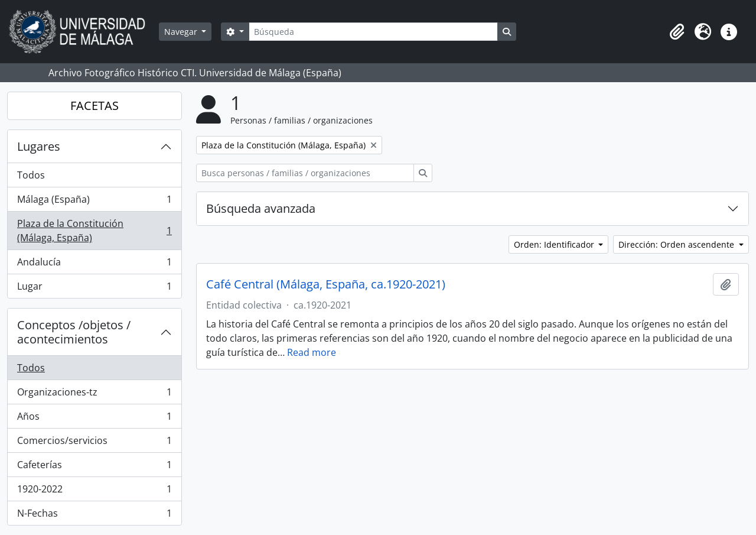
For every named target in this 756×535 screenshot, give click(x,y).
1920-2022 (94, 492)
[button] (677, 32)
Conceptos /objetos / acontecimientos (74, 332)
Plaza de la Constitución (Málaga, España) (94, 231)
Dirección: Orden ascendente (677, 244)
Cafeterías (94, 467)
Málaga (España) (94, 202)
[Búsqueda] (373, 32)
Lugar (94, 288)
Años (94, 419)
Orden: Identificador (555, 244)
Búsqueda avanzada (261, 208)
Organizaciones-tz (94, 395)
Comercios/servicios (94, 443)
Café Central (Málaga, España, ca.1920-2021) (326, 284)
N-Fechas (94, 515)
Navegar (182, 32)
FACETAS (94, 106)
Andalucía (94, 265)
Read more (312, 352)
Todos (31, 175)
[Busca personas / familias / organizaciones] (305, 173)
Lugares (39, 146)
